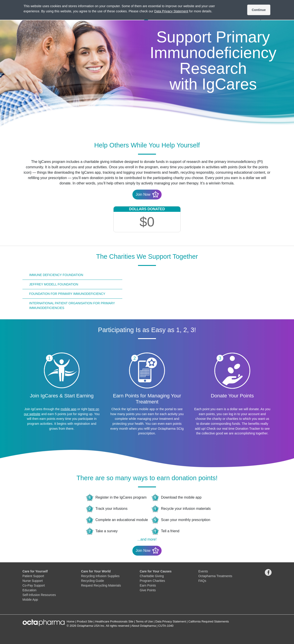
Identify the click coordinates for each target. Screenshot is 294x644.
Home (71, 621)
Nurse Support (33, 581)
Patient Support (33, 576)
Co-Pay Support (34, 585)
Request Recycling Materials (101, 585)
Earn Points (148, 585)
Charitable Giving (152, 576)
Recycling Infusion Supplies (100, 576)
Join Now (147, 194)
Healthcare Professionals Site (114, 621)
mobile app (68, 409)
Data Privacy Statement (171, 621)
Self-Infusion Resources (39, 595)
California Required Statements (209, 621)
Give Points (148, 590)
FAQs (202, 581)
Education (29, 590)
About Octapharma (144, 626)
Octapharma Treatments (215, 576)
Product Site (85, 621)
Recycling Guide (92, 581)
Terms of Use (144, 621)
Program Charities (152, 581)
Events (203, 571)
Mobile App (30, 600)
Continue (259, 10)
